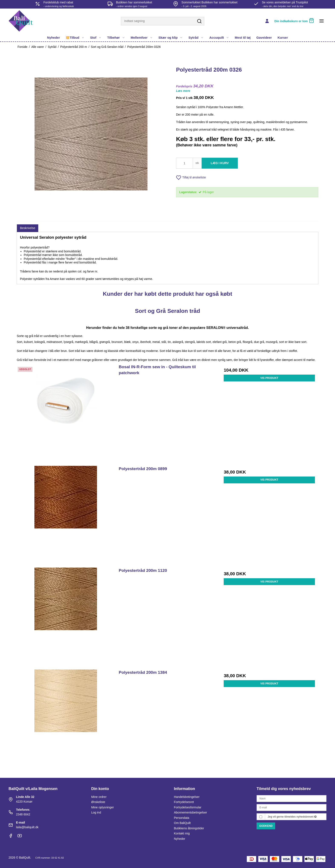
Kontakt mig (182, 833)
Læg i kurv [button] (220, 163)
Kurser (283, 38)
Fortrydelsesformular (188, 807)
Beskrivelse (28, 228)
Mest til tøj (243, 38)
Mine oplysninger (103, 807)
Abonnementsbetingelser (190, 812)
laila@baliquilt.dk (27, 827)
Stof (96, 38)
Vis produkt (269, 378)
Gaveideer (264, 38)
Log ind (96, 812)
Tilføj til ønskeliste (191, 178)
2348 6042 (23, 814)
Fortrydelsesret (184, 802)
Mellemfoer (142, 38)
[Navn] (292, 798)
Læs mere (183, 91)
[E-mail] (292, 807)
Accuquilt (219, 38)
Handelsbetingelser (187, 797)
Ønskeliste (98, 802)
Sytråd (196, 38)
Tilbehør (116, 38)
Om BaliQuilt (182, 823)
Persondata (182, 818)
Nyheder (54, 38)
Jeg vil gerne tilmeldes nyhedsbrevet (292, 817)
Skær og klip (170, 38)
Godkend (266, 826)
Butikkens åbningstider (189, 828)
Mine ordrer (99, 797)
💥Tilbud (75, 38)
